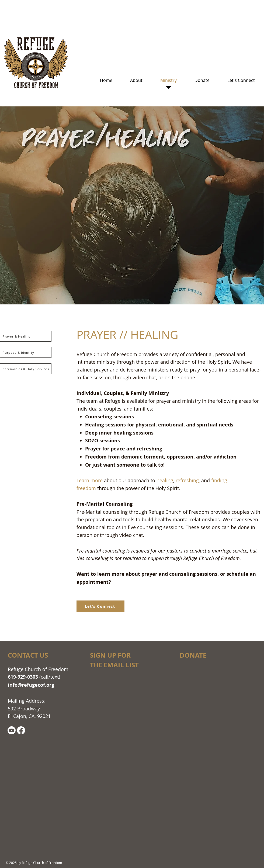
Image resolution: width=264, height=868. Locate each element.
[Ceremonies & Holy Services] (26, 369)
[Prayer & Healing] (26, 336)
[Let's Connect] (100, 606)
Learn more (90, 480)
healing (165, 480)
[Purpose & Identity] (26, 352)
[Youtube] (12, 730)
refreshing (187, 480)
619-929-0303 (23, 677)
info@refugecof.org (31, 685)
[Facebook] (21, 730)
